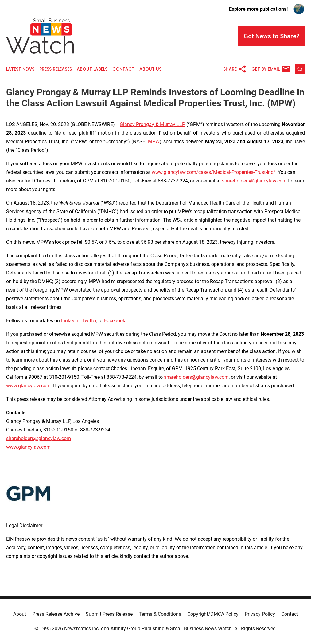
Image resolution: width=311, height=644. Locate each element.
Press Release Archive (56, 614)
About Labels (92, 69)
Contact (123, 69)
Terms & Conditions (160, 614)
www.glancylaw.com (28, 386)
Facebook (115, 321)
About (20, 614)
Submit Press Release (109, 614)
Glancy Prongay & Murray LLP (152, 124)
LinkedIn (70, 321)
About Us (150, 69)
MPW (154, 142)
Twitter (89, 321)
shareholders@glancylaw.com (254, 181)
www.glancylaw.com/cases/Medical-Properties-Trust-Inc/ (214, 172)
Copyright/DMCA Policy (213, 614)
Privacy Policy (260, 614)
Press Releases (56, 69)
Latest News (20, 69)
